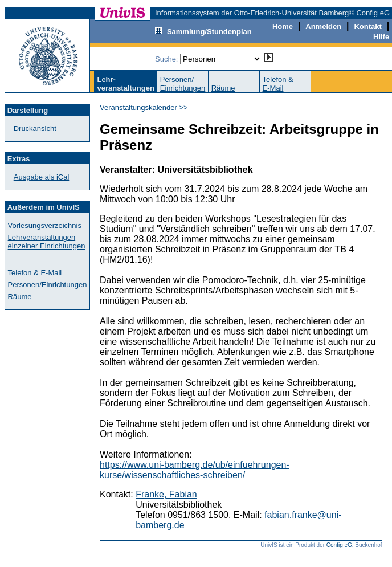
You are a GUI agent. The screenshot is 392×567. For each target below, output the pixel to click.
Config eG (339, 545)
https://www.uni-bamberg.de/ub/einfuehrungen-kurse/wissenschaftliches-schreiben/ (195, 470)
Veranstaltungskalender (138, 107)
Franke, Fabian (166, 494)
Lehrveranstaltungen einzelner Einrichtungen (47, 242)
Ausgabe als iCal (42, 177)
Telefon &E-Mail (278, 84)
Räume (223, 88)
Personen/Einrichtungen (183, 84)
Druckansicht (35, 129)
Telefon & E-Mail (35, 273)
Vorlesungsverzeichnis (45, 225)
